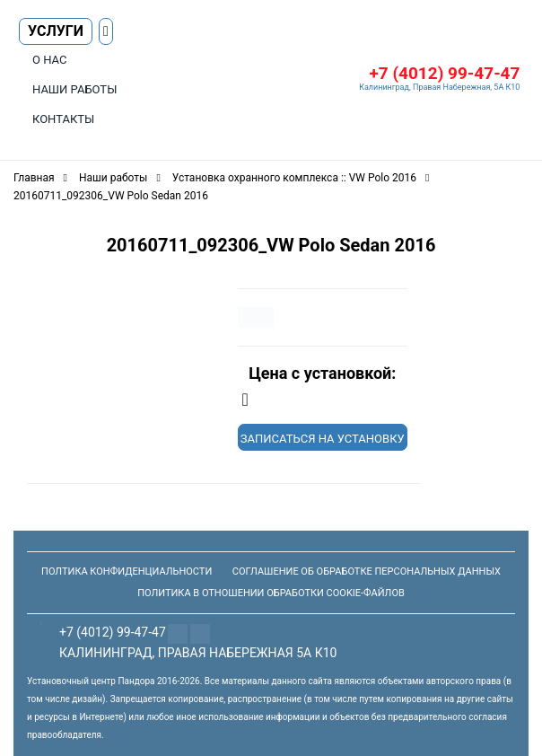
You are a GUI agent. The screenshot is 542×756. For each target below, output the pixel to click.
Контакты (63, 119)
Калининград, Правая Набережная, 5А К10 (439, 87)
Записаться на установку (323, 439)
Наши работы (74, 89)
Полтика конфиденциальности (127, 571)
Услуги (56, 31)
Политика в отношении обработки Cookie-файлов (271, 593)
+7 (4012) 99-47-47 (444, 73)
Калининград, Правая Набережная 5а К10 (198, 653)
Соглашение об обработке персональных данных (367, 571)
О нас (49, 60)
